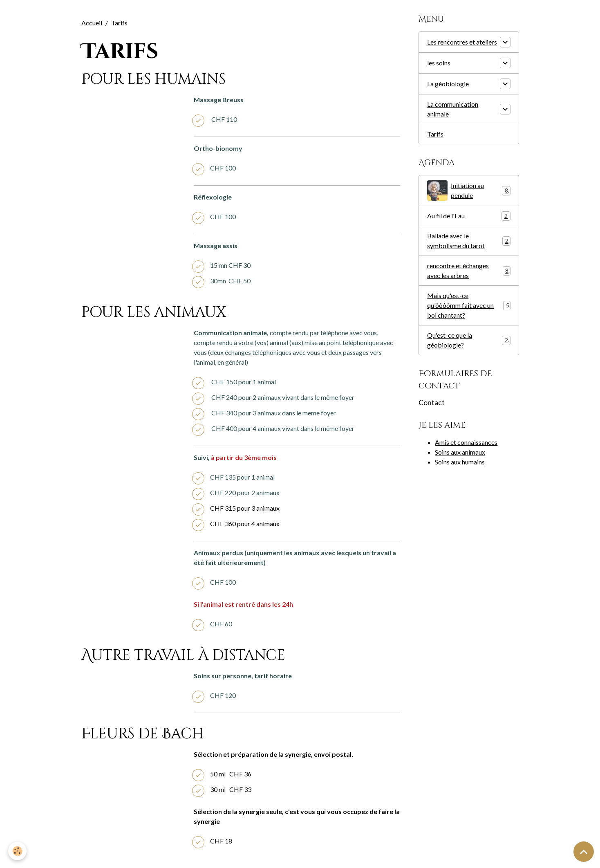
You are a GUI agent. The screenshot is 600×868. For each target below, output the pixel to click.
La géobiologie (448, 84)
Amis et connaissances (466, 442)
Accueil (92, 23)
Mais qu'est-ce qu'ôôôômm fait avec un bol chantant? (469, 305)
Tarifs (435, 134)
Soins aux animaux (460, 452)
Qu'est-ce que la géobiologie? (469, 340)
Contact (432, 403)
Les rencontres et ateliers (462, 42)
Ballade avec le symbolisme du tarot (469, 241)
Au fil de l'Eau (469, 216)
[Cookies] (17, 851)
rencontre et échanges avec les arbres (469, 270)
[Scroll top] (584, 852)
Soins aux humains (460, 462)
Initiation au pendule (469, 191)
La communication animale (453, 109)
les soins (439, 63)
